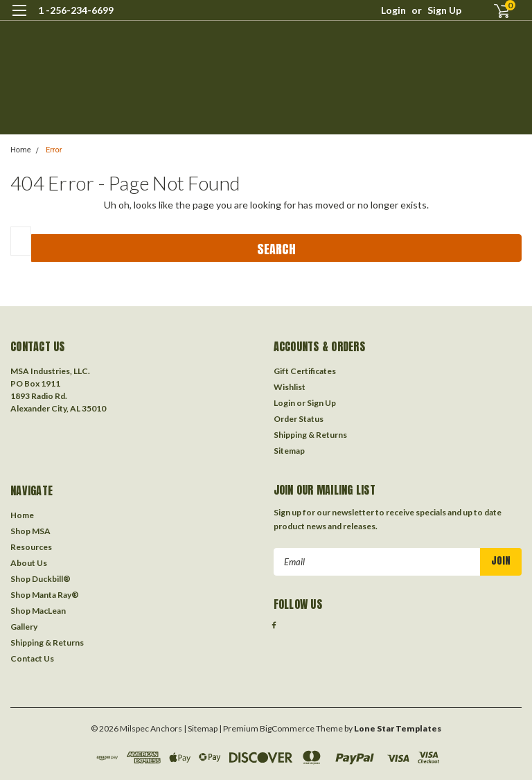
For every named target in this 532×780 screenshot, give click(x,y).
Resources (31, 547)
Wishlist (290, 387)
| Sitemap (201, 728)
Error (54, 150)
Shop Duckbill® (41, 579)
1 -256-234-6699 (76, 10)
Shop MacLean (38, 611)
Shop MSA (30, 531)
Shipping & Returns (310, 435)
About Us (29, 563)
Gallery (24, 627)
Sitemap (289, 451)
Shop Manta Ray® (45, 595)
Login (393, 10)
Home (21, 150)
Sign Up (444, 10)
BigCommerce (287, 728)
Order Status (299, 419)
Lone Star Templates (398, 728)
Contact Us (32, 658)
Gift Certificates (305, 371)
